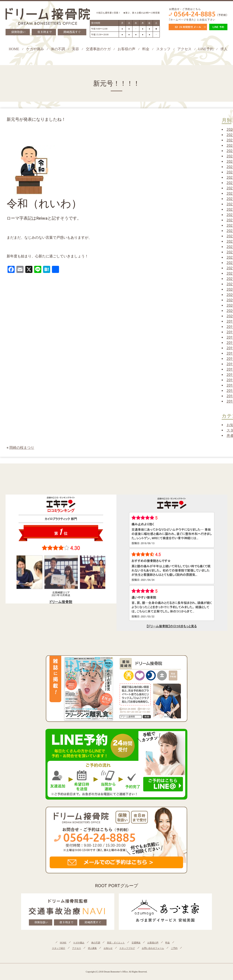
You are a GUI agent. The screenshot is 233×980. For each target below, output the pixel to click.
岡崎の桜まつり (22, 447)
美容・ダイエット (116, 943)
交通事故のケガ (98, 49)
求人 (224, 49)
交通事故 (136, 943)
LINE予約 (206, 49)
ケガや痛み (35, 49)
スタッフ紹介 (59, 948)
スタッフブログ (127, 948)
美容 (75, 49)
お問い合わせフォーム (153, 948)
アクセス (184, 49)
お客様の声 (126, 49)
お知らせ (108, 948)
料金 (146, 49)
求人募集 (92, 948)
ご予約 (174, 948)
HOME (14, 49)
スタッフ (163, 49)
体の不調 (58, 49)
